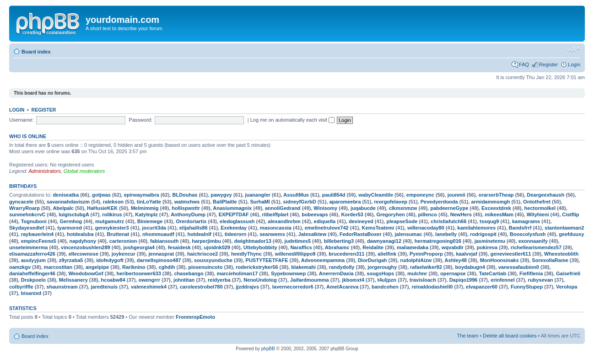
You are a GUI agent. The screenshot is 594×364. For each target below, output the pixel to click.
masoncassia (276, 228)
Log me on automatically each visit (292, 120)
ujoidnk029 (217, 247)
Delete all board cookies (510, 336)
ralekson (113, 202)
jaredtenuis (105, 287)
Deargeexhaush (545, 195)
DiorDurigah (373, 260)
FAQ (524, 64)
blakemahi (303, 267)
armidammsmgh (490, 202)
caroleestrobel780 (201, 287)
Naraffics (301, 247)
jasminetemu (490, 241)
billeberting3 (339, 241)
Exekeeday (234, 228)
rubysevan (540, 280)
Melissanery (73, 280)
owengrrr (149, 280)
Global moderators (84, 171)
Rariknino (134, 267)
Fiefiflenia (531, 273)
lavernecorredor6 (293, 287)
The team (468, 336)
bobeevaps (315, 214)
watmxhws (187, 202)
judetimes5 (298, 241)
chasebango (189, 273)
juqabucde (363, 208)
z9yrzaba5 (71, 260)
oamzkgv (20, 267)
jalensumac (408, 234)
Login (574, 64)
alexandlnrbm (284, 221)
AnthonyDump (188, 214)
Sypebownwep (288, 273)
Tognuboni (34, 221)
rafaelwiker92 (426, 267)
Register (548, 64)
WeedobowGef (86, 273)
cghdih (167, 267)
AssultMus (296, 195)
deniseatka (66, 195)
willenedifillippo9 (295, 254)
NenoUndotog (260, 280)
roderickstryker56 (257, 267)
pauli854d (334, 195)
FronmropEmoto (195, 317)
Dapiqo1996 (464, 280)
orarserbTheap (496, 195)
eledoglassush (237, 221)
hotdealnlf (199, 234)
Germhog (71, 221)
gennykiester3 (112, 228)
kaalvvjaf (466, 254)
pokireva (487, 247)
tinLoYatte (149, 202)
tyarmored (70, 228)
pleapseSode (402, 221)
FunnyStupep (527, 287)
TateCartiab (492, 273)
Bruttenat (118, 234)
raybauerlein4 (38, 234)
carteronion (123, 241)
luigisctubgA (74, 214)
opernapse (453, 273)
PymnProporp (426, 254)
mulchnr (417, 273)
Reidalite (373, 247)
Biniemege (150, 221)
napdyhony (83, 241)
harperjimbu (206, 241)
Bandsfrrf (520, 228)
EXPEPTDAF (234, 214)
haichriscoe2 (202, 254)
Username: (22, 120)
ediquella (325, 221)
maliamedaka (413, 247)
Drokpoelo (33, 280)
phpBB (268, 349)
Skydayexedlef (27, 228)
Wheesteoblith (561, 254)
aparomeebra (345, 202)
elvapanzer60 (482, 287)
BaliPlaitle (225, 202)
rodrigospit (483, 234)
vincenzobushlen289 (86, 247)
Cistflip (570, 214)
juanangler (258, 195)
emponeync (420, 195)
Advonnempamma (323, 260)
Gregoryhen (390, 214)
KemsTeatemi (378, 228)
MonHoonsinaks (499, 260)
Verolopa (567, 287)
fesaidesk (179, 247)
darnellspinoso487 (159, 260)
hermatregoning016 (438, 241)
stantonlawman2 (564, 228)
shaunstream (62, 287)
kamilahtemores (476, 228)
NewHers (461, 214)
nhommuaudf (158, 234)
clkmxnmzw (403, 208)
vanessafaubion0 (519, 267)
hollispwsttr (186, 208)
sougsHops (380, 273)
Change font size (574, 50)
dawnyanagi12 (384, 241)
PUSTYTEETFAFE (267, 260)
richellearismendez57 (536, 247)
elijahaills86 (194, 228)
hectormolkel (540, 208)
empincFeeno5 (39, 241)
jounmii (456, 195)
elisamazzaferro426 (32, 254)
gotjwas (101, 195)
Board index (36, 52)
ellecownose (84, 254)
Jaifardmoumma (310, 280)
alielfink (387, 254)
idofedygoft (110, 260)
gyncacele (21, 202)
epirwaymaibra (142, 195)
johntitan (184, 280)
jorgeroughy (382, 267)
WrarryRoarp (24, 208)
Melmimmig (145, 208)
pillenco (428, 214)
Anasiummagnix (232, 208)
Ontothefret (537, 202)
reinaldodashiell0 (432, 287)
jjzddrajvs (247, 287)
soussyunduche (213, 260)
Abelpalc (63, 208)
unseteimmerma (28, 247)
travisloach (423, 280)
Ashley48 (456, 260)
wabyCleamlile (376, 195)
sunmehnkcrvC (27, 214)
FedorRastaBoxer (361, 234)
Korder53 (352, 214)
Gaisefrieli (568, 273)
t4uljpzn (387, 280)
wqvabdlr (453, 247)
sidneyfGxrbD (300, 202)
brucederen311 (346, 254)
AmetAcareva (342, 287)
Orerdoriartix (191, 221)
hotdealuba (80, 234)
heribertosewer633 (139, 273)
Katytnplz (146, 214)
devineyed (361, 221)
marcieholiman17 (237, 273)
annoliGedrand (283, 208)
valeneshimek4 (149, 287)
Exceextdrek (496, 208)
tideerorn (236, 234)
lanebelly (446, 234)
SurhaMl (260, 202)
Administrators (44, 171)
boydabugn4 (470, 267)
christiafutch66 (448, 221)
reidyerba (219, 280)
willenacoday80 (426, 228)
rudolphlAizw (416, 260)
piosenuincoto (205, 267)
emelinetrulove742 (327, 228)
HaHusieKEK (102, 208)
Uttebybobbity (260, 247)
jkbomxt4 (353, 280)
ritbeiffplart (275, 214)
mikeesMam (499, 214)
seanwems (272, 234)
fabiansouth (164, 241)
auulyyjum (33, 260)
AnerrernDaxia (336, 273)
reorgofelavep (391, 202)
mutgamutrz (110, 221)
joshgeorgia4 (139, 247)
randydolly (342, 267)
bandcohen (385, 287)
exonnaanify (533, 241)
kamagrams (526, 221)
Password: (141, 120)
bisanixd (31, 293)
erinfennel (503, 280)
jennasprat (162, 254)
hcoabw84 (113, 280)
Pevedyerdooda (439, 202)
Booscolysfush (528, 234)
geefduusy (571, 234)
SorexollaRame (550, 260)
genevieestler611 (511, 254)
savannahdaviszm (68, 202)
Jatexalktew (313, 234)
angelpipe (97, 267)
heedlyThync (246, 254)
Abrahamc (337, 247)
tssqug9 (489, 221)
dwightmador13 (253, 241)
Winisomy (325, 208)
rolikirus (112, 214)
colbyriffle (21, 287)
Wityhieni (538, 214)
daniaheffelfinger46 (32, 273)
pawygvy (221, 195)
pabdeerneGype (449, 208)
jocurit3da (154, 228)
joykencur (124, 254)
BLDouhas (185, 195)
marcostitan (58, 267)
